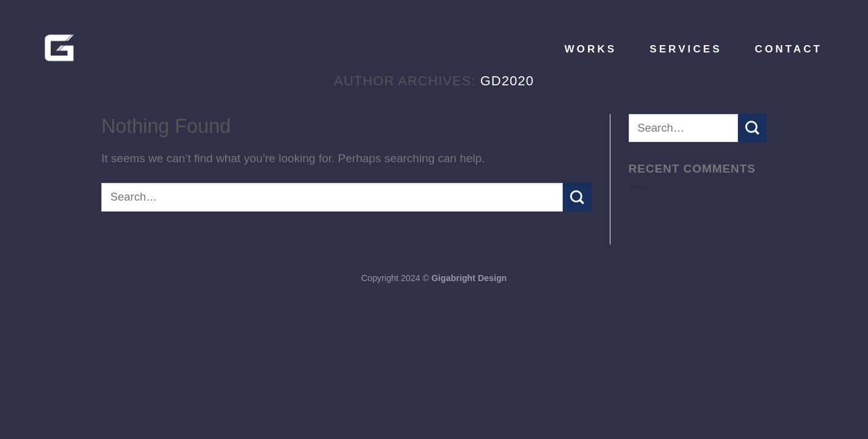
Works (591, 49)
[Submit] (577, 197)
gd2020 (507, 81)
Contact (789, 49)
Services (685, 49)
